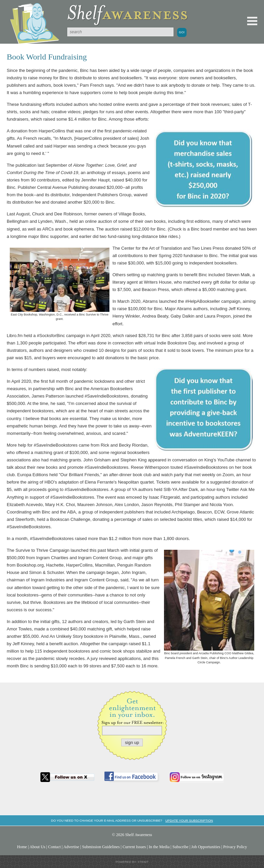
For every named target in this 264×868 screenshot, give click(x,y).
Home (22, 847)
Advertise (71, 847)
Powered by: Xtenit (132, 862)
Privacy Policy (235, 847)
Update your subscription (189, 820)
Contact (55, 847)
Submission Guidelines (101, 847)
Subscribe (180, 847)
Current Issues (134, 847)
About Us (38, 847)
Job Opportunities (206, 847)
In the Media (159, 847)
